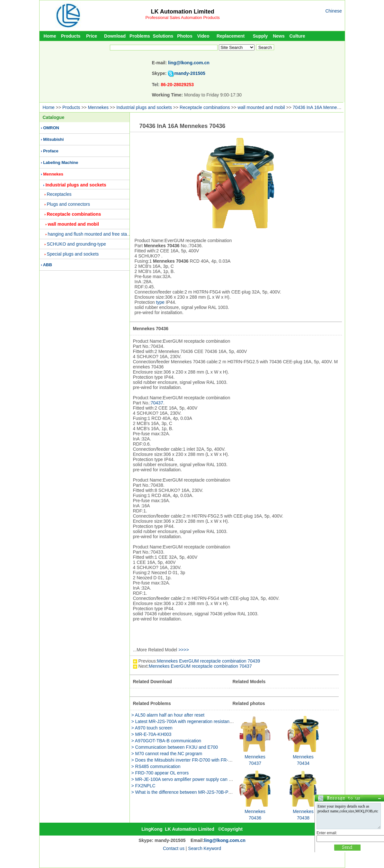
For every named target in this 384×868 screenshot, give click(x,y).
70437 (157, 403)
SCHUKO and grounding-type (76, 244)
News (279, 36)
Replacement (231, 36)
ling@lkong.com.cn (189, 63)
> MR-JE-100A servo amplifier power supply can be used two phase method (207, 779)
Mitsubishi (53, 139)
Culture (297, 36)
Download (115, 36)
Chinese (334, 11)
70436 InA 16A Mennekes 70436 (325, 107)
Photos (185, 36)
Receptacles (59, 194)
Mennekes (98, 107)
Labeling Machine (61, 163)
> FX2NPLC (143, 786)
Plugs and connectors (68, 204)
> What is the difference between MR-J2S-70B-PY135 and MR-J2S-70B (203, 792)
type (160, 302)
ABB (48, 265)
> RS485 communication (156, 766)
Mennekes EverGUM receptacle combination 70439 (209, 661)
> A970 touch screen (152, 728)
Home (50, 36)
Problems (140, 36)
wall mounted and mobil (261, 107)
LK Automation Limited (182, 12)
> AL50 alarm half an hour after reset (168, 715)
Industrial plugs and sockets (144, 107)
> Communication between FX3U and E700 (175, 747)
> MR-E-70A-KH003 (152, 734)
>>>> (184, 650)
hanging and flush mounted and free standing (93, 234)
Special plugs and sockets (73, 254)
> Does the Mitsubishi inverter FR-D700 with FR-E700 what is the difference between (216, 760)
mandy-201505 (190, 73)
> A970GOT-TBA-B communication (166, 741)
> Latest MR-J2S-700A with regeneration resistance (183, 721)
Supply (260, 36)
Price (92, 36)
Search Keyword (205, 848)
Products (71, 36)
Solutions (163, 36)
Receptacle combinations (205, 107)
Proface (51, 151)
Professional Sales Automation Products (183, 18)
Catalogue (54, 117)
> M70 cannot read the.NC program (167, 754)
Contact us (174, 848)
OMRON (51, 128)
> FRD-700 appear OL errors (160, 773)
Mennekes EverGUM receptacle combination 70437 (200, 666)
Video (203, 36)
